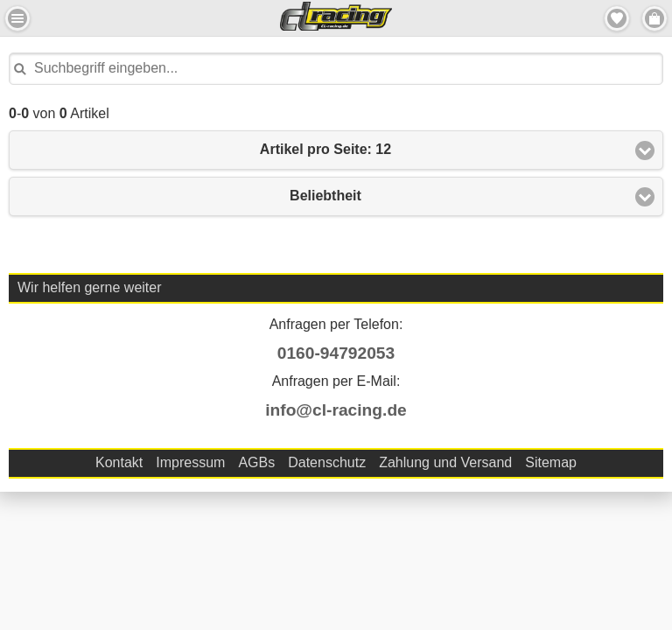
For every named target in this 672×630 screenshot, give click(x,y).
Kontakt (119, 462)
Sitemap (551, 462)
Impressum (190, 462)
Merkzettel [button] (617, 18)
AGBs (256, 462)
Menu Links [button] (17, 18)
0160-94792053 (336, 353)
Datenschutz (327, 462)
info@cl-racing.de (336, 410)
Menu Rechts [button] (654, 18)
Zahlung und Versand (445, 462)
